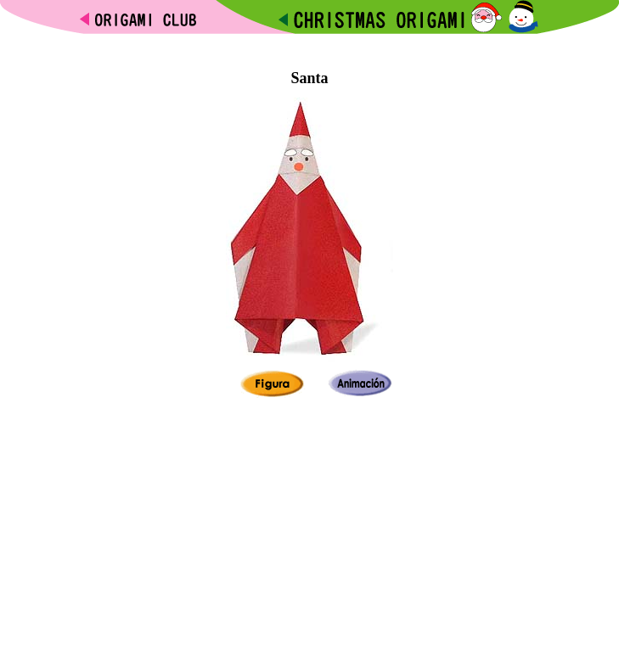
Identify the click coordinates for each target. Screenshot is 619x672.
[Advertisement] (310, 40)
